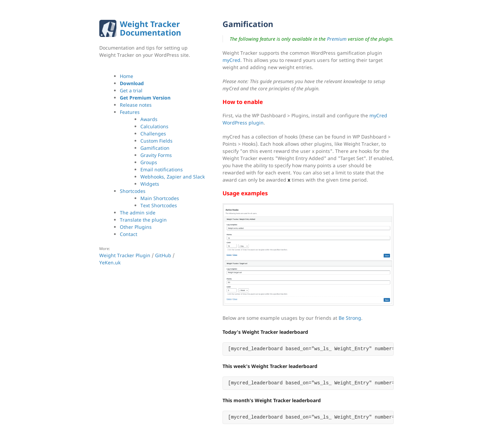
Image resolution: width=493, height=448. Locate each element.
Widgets (150, 184)
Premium (337, 39)
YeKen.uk (110, 262)
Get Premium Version (145, 98)
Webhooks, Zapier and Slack (173, 177)
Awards (149, 119)
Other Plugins (136, 227)
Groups (149, 162)
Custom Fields (156, 141)
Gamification (155, 148)
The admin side (138, 213)
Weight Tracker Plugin (125, 255)
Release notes (136, 105)
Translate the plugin (143, 220)
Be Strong (350, 318)
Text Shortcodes (159, 205)
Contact (129, 234)
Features (130, 112)
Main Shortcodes (160, 198)
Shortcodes (133, 191)
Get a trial (131, 90)
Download (132, 83)
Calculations (154, 126)
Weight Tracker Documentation (150, 28)
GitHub (163, 255)
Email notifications (162, 169)
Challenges (153, 134)
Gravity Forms (156, 155)
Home (127, 76)
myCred (231, 60)
